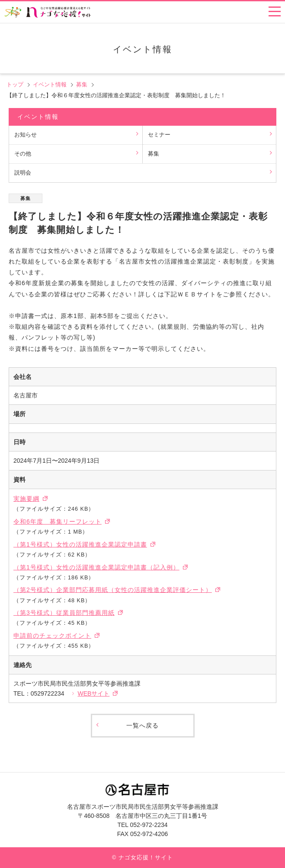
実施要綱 (26, 499)
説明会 (23, 173)
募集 (82, 84)
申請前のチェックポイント (52, 636)
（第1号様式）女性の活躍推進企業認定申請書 (80, 544)
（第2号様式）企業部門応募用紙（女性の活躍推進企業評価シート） (113, 590)
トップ (15, 84)
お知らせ (26, 135)
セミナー (159, 135)
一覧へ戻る (142, 725)
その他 (23, 154)
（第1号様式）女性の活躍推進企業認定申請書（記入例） (96, 567)
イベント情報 (50, 84)
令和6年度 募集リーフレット (58, 521)
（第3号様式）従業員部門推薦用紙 (64, 613)
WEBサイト (93, 693)
